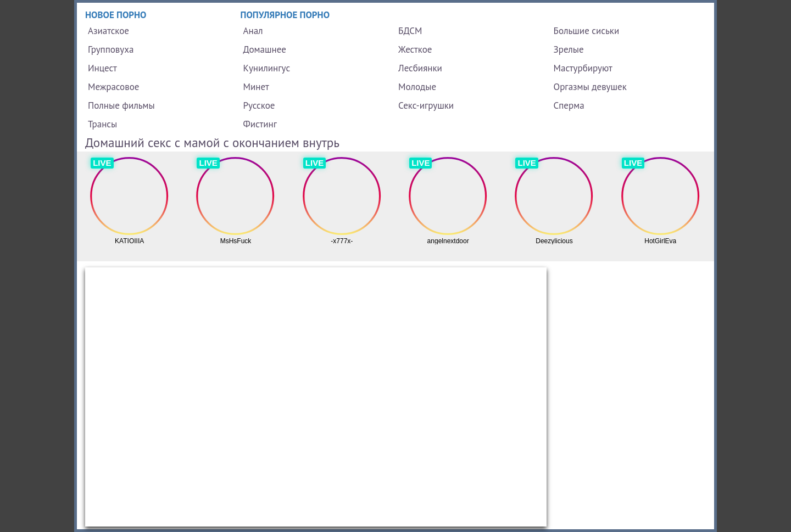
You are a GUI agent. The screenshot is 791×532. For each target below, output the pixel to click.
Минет (256, 87)
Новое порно (116, 15)
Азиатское (108, 31)
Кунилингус (267, 68)
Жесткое (415, 49)
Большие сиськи (587, 31)
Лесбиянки (420, 68)
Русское (259, 105)
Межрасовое (113, 87)
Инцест (102, 68)
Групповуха (111, 49)
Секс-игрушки (426, 105)
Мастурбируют (583, 68)
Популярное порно (285, 15)
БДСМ (410, 31)
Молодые (417, 87)
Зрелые (569, 49)
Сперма (569, 105)
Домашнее (265, 49)
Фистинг (260, 124)
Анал (253, 31)
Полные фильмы (121, 105)
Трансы (102, 124)
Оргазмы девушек (590, 87)
